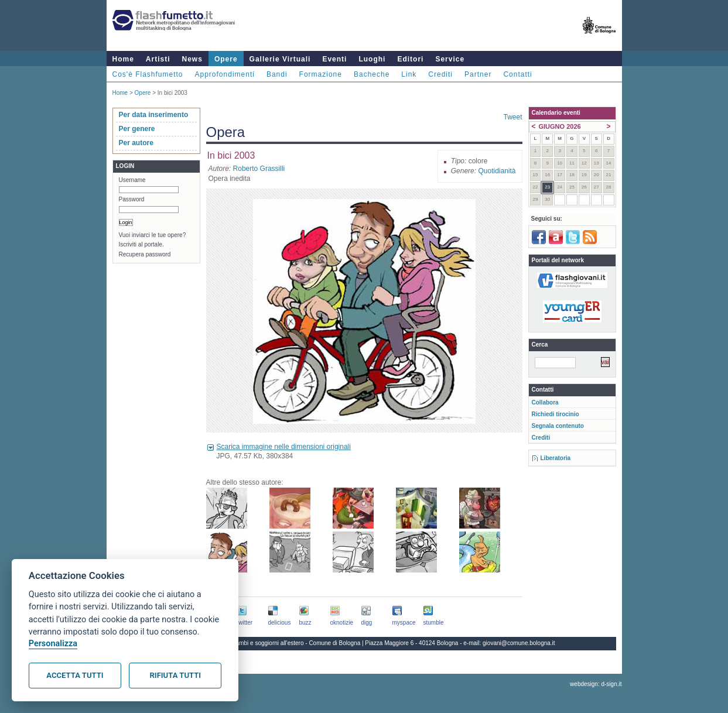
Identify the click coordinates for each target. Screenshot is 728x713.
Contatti (517, 74)
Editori (410, 59)
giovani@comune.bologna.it (519, 643)
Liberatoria (556, 458)
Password (132, 199)
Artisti (158, 59)
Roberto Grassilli (259, 169)
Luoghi (372, 59)
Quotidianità (497, 171)
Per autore (136, 143)
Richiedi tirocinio (556, 414)
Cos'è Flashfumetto (148, 74)
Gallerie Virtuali (280, 59)
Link (409, 74)
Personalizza (53, 644)
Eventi (334, 59)
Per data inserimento (154, 115)
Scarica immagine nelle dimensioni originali (284, 447)
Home (123, 59)
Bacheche (372, 74)
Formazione (321, 74)
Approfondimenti (225, 74)
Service (450, 59)
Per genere (137, 129)
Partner (478, 74)
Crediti (440, 74)
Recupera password (145, 254)
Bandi (277, 74)
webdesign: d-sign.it (596, 684)
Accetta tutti (75, 675)
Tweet (512, 117)
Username (132, 180)
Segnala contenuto (558, 426)
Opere (226, 59)
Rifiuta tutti (175, 675)
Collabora (545, 402)
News (192, 59)
